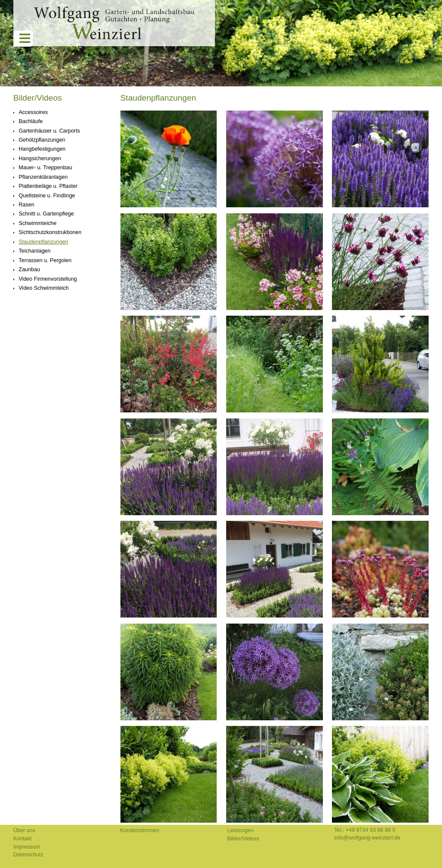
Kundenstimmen (140, 830)
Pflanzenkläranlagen (43, 177)
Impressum (27, 847)
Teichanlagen (35, 251)
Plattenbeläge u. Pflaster (48, 186)
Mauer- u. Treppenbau (45, 168)
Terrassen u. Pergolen (45, 260)
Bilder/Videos (38, 98)
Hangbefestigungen (42, 149)
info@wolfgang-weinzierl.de (367, 838)
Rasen (26, 205)
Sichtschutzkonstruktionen (50, 232)
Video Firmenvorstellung (48, 279)
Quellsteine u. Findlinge (47, 196)
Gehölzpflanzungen (42, 140)
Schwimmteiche (38, 223)
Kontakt (22, 839)
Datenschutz (28, 855)
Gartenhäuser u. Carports (49, 131)
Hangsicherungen (40, 158)
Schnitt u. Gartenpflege (46, 214)
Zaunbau (29, 269)
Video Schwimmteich (44, 288)
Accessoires (33, 112)
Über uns (24, 830)
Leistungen (240, 830)
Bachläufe (31, 121)
